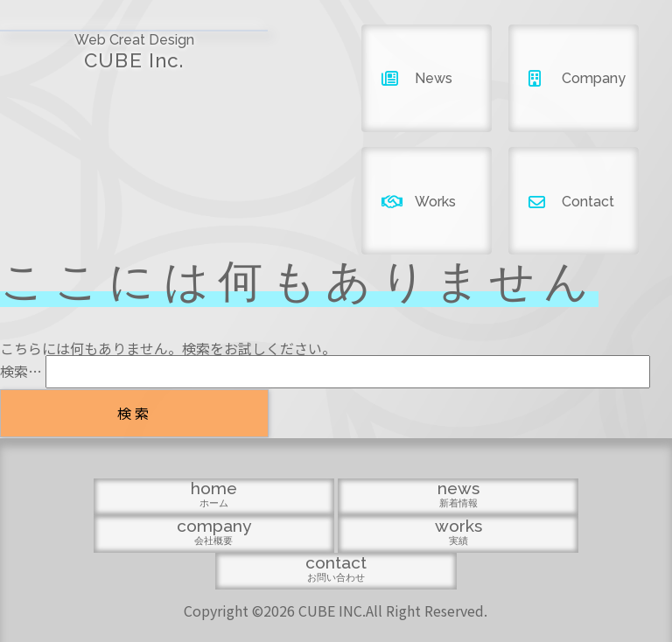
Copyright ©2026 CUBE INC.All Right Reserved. (336, 607)
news (238, 567)
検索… (21, 371)
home (141, 567)
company (336, 567)
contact (531, 567)
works (433, 567)
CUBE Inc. (84, 45)
